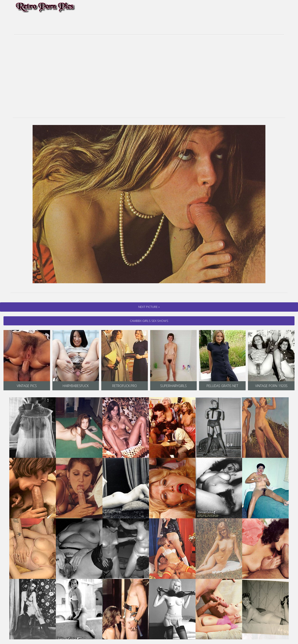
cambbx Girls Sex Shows (149, 321)
